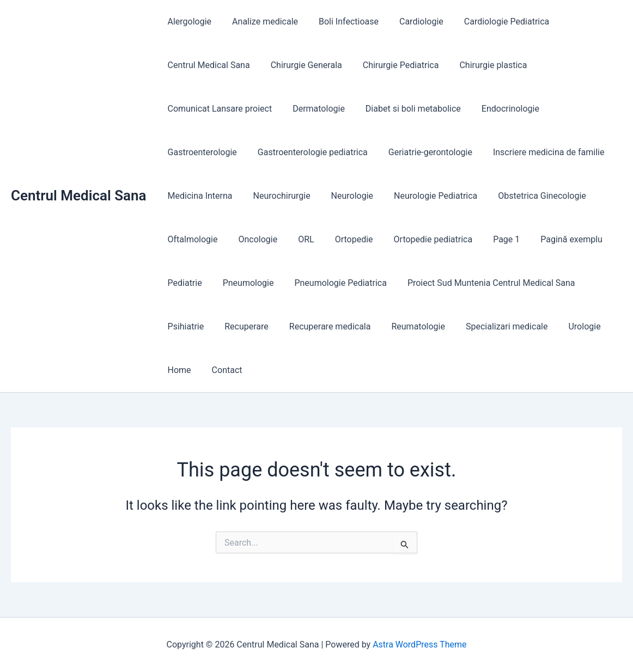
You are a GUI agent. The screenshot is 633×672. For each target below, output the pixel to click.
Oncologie (253, 239)
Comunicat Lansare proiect (218, 109)
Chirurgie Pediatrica (393, 65)
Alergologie (188, 22)
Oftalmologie (191, 239)
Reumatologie (406, 326)
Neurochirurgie (277, 196)
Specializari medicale (492, 326)
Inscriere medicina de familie (537, 152)
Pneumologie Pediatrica (332, 283)
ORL (298, 239)
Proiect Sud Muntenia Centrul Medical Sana (480, 283)
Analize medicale (260, 22)
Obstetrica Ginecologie (527, 196)
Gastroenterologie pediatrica (308, 152)
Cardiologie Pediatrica (492, 22)
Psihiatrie (184, 326)
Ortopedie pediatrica (419, 239)
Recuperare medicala (322, 326)
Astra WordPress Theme (419, 644)
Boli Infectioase (340, 22)
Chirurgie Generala (302, 65)
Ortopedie (343, 239)
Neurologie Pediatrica (424, 196)
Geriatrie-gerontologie (422, 152)
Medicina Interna (199, 196)
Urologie (566, 326)
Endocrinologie (499, 109)
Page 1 (488, 239)
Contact (222, 370)
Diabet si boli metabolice (405, 109)
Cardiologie (410, 22)
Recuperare (242, 326)
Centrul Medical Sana (79, 196)
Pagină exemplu (550, 239)
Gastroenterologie (201, 152)
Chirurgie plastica (482, 65)
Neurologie (344, 196)
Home (178, 370)
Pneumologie (244, 283)
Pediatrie (183, 283)
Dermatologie (314, 109)
